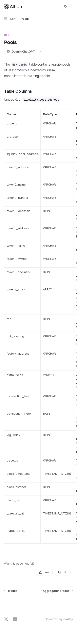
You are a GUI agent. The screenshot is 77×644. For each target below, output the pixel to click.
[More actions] (72, 7)
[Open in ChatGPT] (21, 52)
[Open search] (58, 7)
